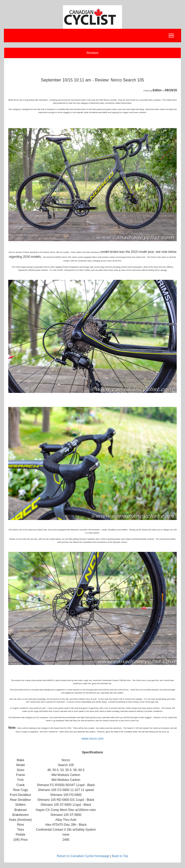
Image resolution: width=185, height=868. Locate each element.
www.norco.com (93, 739)
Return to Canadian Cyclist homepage (83, 856)
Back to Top (120, 856)
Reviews (92, 53)
